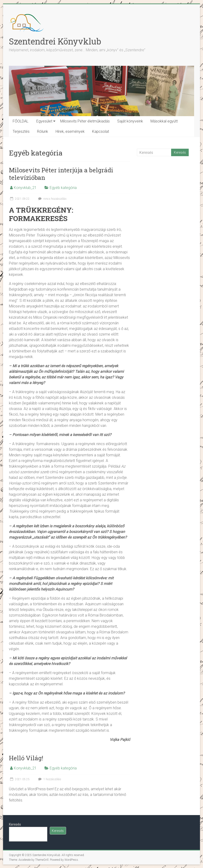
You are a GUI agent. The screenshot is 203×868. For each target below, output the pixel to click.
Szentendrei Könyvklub (55, 41)
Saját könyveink (130, 121)
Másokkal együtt (164, 121)
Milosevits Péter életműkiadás (85, 121)
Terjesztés (21, 131)
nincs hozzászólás (52, 199)
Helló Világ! (26, 758)
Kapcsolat (101, 131)
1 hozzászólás (49, 779)
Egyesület (44, 121)
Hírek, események (70, 131)
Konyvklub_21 (25, 188)
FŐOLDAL (21, 121)
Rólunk (43, 131)
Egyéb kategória (63, 188)
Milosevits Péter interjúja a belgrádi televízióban (61, 174)
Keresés (15, 824)
